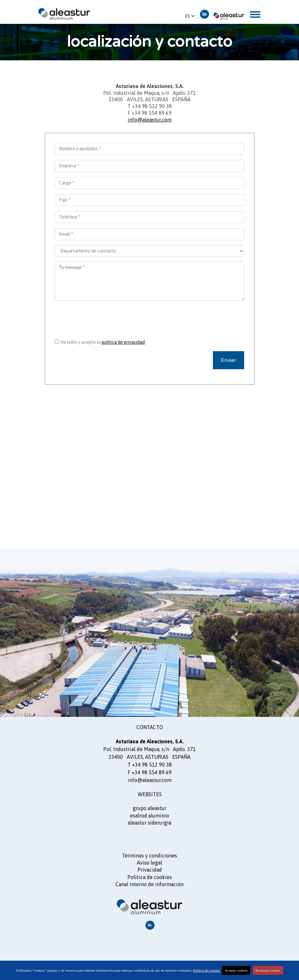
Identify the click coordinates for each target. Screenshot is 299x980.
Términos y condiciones (149, 856)
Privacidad (150, 870)
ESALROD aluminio (149, 816)
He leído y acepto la (103, 342)
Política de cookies (150, 877)
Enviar (229, 360)
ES (190, 16)
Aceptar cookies (236, 970)
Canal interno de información (149, 884)
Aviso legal (149, 863)
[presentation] (150, 318)
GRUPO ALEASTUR (150, 808)
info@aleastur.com (150, 120)
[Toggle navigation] (255, 15)
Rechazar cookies (268, 970)
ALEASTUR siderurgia (149, 823)
